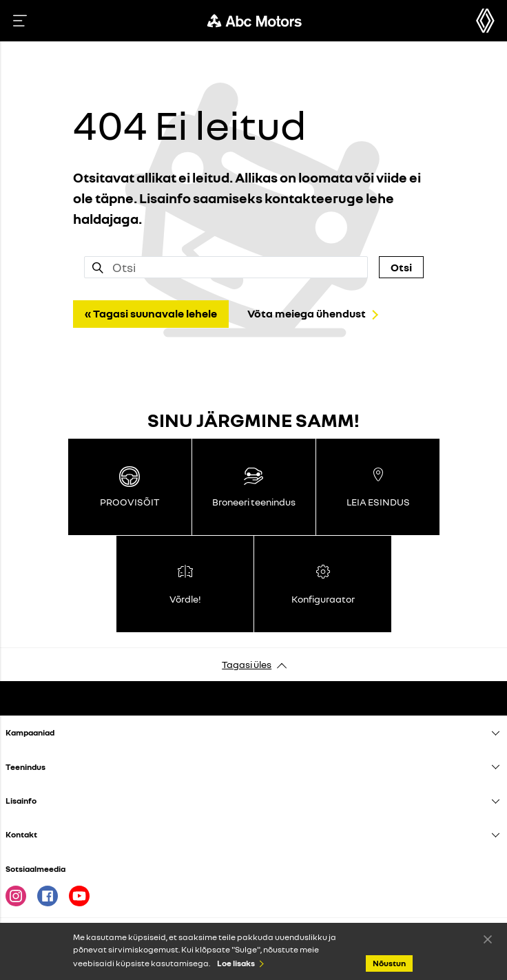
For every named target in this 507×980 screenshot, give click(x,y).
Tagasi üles (247, 664)
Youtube (79, 896)
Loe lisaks (236, 963)
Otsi (401, 267)
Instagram (16, 896)
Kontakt (21, 834)
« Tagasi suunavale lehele (151, 313)
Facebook (48, 896)
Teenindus (25, 767)
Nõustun (488, 939)
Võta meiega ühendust (307, 313)
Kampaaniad (30, 732)
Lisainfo (21, 801)
